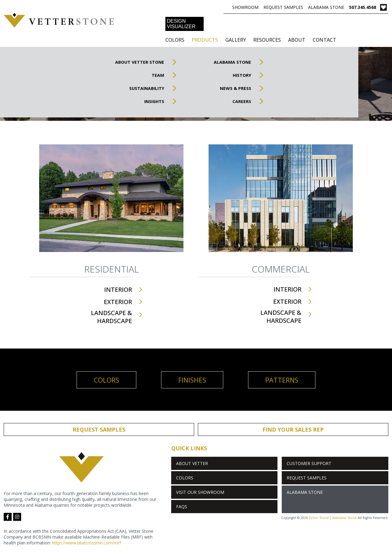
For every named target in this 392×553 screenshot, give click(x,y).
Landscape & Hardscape (111, 317)
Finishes (192, 380)
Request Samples (283, 7)
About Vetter (192, 463)
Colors (175, 40)
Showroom (245, 7)
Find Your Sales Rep (293, 429)
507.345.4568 (363, 7)
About (297, 40)
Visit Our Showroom (200, 492)
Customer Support (309, 463)
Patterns (282, 380)
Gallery (236, 40)
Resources (267, 40)
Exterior (118, 302)
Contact (324, 40)
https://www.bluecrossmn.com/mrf (87, 543)
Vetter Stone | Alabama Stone (333, 518)
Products (205, 40)
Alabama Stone (326, 7)
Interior (118, 290)
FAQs (182, 507)
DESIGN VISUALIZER (181, 24)
